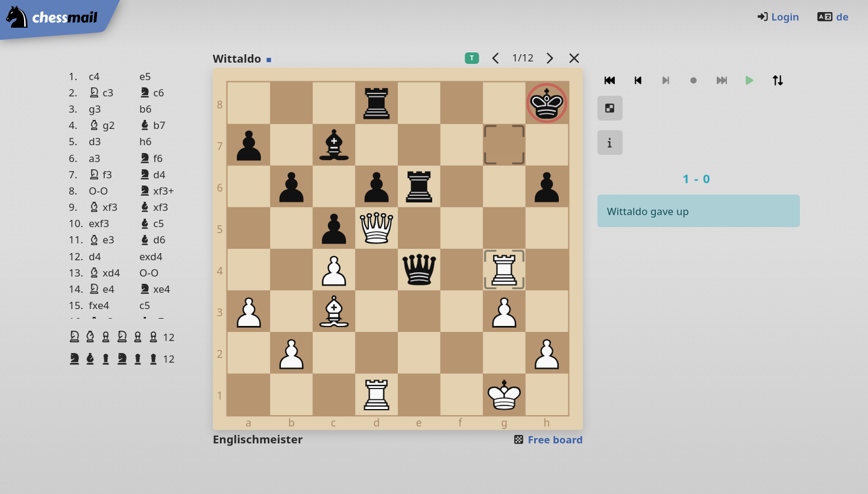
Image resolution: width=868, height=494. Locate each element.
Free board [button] (548, 439)
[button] (76, 337)
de (832, 17)
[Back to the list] (574, 58)
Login (778, 17)
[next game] (550, 58)
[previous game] (496, 58)
